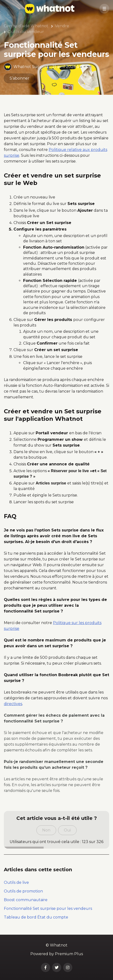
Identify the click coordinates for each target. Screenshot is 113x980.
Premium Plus (69, 954)
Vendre (62, 26)
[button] (104, 9)
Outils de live (16, 882)
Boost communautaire (26, 900)
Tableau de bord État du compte (36, 917)
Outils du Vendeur (26, 32)
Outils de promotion (23, 891)
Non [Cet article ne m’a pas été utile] (46, 830)
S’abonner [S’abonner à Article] (20, 78)
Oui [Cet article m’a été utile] (67, 830)
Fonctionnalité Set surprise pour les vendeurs (48, 909)
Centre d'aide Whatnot (26, 26)
